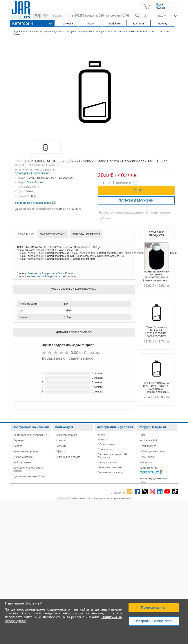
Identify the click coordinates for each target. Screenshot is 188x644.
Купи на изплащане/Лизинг (29, 476)
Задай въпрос (41, 173)
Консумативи (26, 32)
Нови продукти (149, 446)
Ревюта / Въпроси (86, 234)
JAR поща (146, 462)
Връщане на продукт (26, 451)
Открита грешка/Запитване (130, 213)
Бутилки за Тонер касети (67, 32)
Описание (25, 234)
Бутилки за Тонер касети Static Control (104, 32)
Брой (100, 180)
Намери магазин (107, 462)
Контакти (103, 440)
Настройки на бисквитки (154, 621)
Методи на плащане (110, 467)
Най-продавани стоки (152, 451)
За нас (102, 435)
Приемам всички (154, 608)
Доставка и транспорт (111, 472)
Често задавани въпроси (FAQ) (32, 435)
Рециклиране (44, 32)
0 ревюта (49, 170)
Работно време (22, 462)
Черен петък (147, 457)
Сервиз (18, 446)
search (141, 13)
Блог (142, 435)
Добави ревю (23, 173)
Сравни (107, 218)
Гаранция (19, 440)
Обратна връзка (23, 457)
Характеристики (53, 234)
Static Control (35, 182)
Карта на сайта (149, 468)
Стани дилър (105, 449)
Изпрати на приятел (160, 213)
